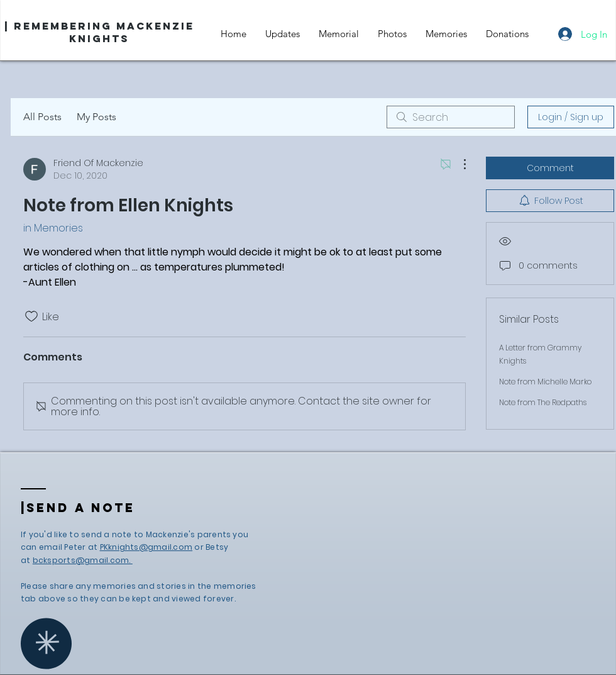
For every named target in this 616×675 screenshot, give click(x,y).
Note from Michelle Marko (545, 382)
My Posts (96, 117)
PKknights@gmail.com (146, 547)
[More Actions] (458, 164)
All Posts (42, 117)
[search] (451, 117)
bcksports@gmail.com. (83, 560)
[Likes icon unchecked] (31, 316)
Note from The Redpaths (543, 402)
